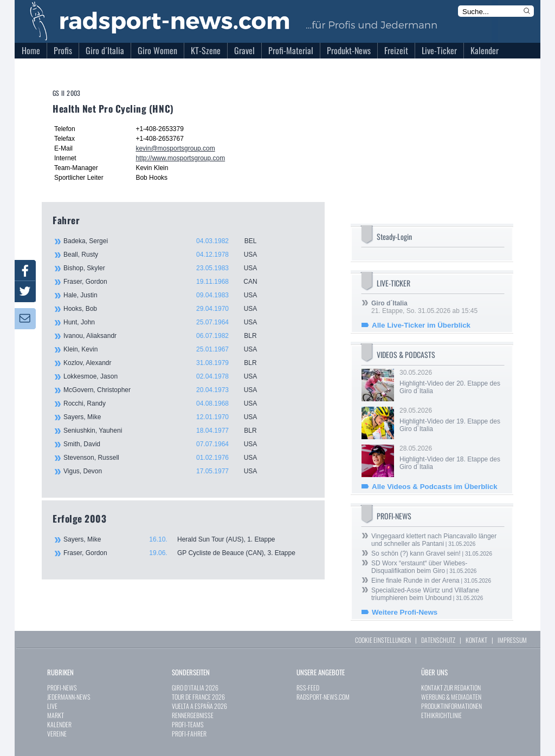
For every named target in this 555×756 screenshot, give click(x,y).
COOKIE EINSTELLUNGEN (383, 640)
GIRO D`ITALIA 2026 (195, 687)
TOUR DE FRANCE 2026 (198, 697)
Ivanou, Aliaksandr (166, 336)
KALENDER (59, 724)
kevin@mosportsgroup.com (175, 148)
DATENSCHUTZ (438, 640)
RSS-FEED (308, 687)
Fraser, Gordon (166, 282)
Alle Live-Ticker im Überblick (421, 325)
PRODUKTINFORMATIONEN (451, 706)
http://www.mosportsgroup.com (180, 158)
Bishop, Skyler (166, 268)
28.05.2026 (451, 458)
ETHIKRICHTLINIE (441, 715)
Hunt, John (166, 322)
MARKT (56, 715)
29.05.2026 (451, 420)
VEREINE (57, 734)
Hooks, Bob (166, 309)
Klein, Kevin (166, 349)
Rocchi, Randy (166, 403)
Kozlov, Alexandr (166, 363)
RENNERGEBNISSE (193, 715)
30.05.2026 (451, 382)
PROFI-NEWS (62, 687)
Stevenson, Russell (166, 458)
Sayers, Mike (166, 417)
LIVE (52, 706)
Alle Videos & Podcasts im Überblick (435, 487)
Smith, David (166, 444)
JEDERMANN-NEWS (69, 697)
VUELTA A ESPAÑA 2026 (199, 706)
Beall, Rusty (166, 255)
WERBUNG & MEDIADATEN (451, 697)
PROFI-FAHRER (189, 734)
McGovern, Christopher (166, 390)
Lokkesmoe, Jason (166, 376)
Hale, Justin (166, 295)
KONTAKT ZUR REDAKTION (451, 687)
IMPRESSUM (512, 640)
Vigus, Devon (166, 471)
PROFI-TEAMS (188, 724)
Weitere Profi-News (405, 612)
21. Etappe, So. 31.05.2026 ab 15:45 (424, 307)
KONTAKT (476, 640)
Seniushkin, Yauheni (166, 431)
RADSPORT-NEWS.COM (323, 697)
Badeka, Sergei (166, 241)
